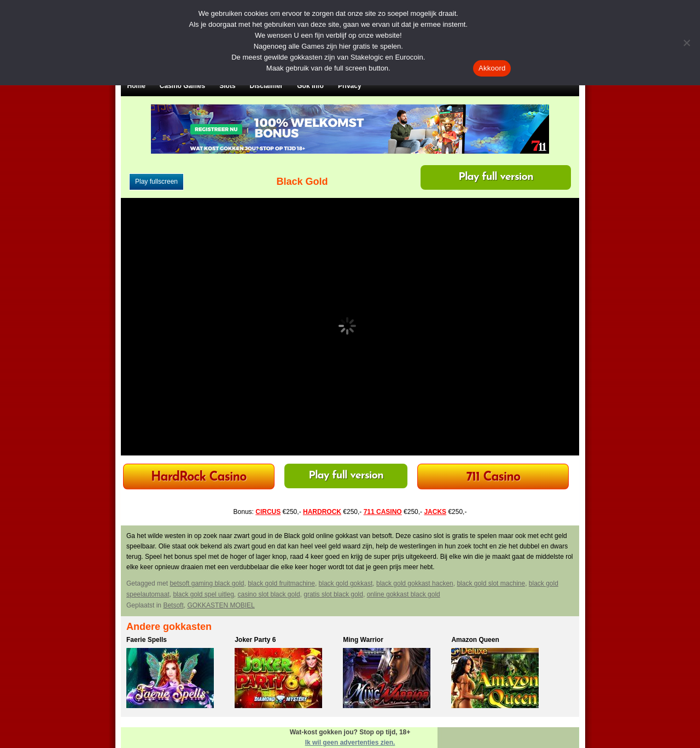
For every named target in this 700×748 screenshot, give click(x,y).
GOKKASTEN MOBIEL (221, 605)
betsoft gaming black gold (207, 583)
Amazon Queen (475, 640)
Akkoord (492, 68)
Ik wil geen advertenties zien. (350, 743)
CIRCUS (268, 512)
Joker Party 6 (255, 640)
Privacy (350, 86)
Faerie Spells (147, 640)
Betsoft (173, 605)
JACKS (435, 512)
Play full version (496, 177)
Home (136, 86)
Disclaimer (267, 86)
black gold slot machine (491, 583)
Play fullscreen (156, 182)
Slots (227, 86)
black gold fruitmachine (281, 583)
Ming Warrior (363, 640)
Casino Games (182, 86)
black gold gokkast (346, 583)
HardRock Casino (199, 478)
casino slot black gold (269, 594)
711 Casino (494, 478)
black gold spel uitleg (203, 594)
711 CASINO (383, 512)
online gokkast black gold (404, 594)
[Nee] (686, 43)
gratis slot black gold (333, 594)
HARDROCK (322, 512)
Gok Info (310, 86)
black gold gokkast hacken (415, 583)
